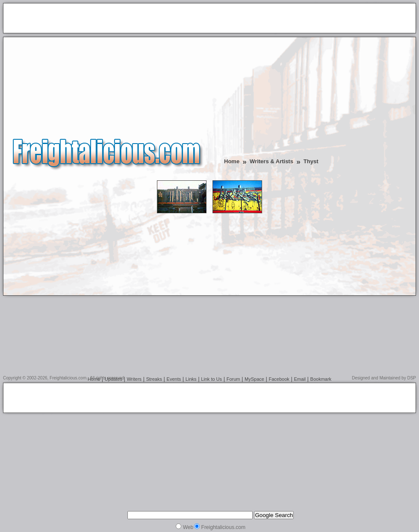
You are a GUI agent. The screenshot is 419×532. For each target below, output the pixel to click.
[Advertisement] (106, 19)
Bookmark (321, 379)
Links (191, 379)
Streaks (154, 379)
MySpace (254, 379)
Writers (134, 379)
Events (174, 379)
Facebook (279, 379)
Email (300, 379)
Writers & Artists (271, 161)
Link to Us (211, 379)
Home (232, 161)
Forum (233, 379)
